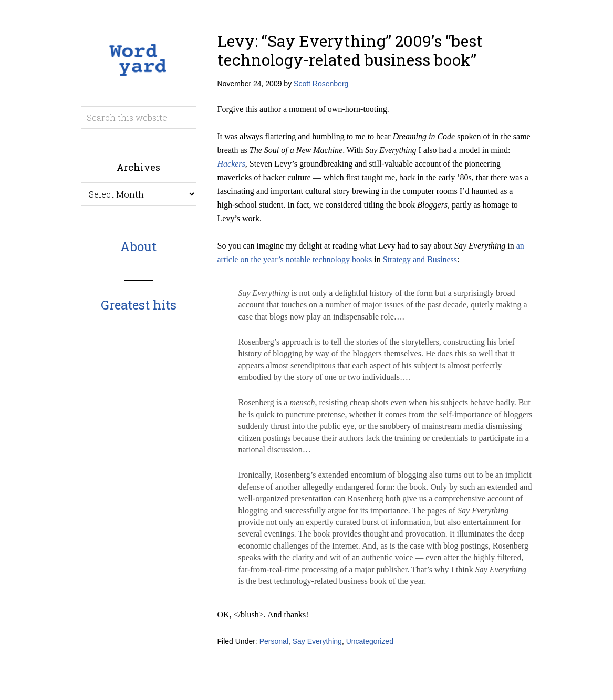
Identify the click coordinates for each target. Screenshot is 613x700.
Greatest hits (139, 305)
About (138, 246)
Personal (274, 641)
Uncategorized (370, 641)
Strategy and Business (420, 259)
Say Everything (317, 641)
